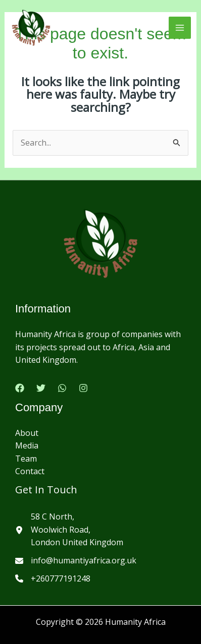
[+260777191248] (53, 579)
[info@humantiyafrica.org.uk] (76, 561)
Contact (30, 471)
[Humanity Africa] (31, 28)
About (27, 433)
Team (26, 459)
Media (27, 445)
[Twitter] (41, 388)
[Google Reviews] (62, 388)
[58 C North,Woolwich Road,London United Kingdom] (69, 530)
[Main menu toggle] (180, 28)
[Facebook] (20, 388)
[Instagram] (83, 388)
